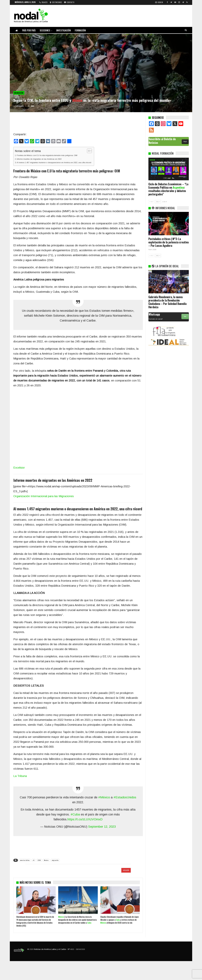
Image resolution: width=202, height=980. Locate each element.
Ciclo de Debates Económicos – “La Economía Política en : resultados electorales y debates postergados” (168, 189)
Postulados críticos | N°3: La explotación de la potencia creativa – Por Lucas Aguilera (169, 242)
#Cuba (75, 814)
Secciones (45, 30)
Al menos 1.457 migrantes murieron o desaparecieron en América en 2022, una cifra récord (54, 163)
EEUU (39, 860)
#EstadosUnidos (125, 797)
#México (104, 797)
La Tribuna (20, 776)
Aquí (185, 141)
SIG (158, 202)
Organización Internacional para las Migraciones (44, 496)
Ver (185, 316)
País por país (29, 30)
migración (55, 860)
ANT (151, 202)
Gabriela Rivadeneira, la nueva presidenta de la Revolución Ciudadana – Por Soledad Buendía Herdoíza (167, 302)
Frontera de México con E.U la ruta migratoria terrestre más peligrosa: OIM (47, 155)
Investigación (63, 30)
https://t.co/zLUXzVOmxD (85, 819)
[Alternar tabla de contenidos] (88, 151)
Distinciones (56, 2)
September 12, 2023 (102, 827)
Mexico (46, 860)
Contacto (69, 2)
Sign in (159, 2)
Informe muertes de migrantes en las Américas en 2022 (39, 159)
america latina (25, 860)
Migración (19, 93)
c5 (34, 860)
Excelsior (19, 468)
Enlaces (43, 2)
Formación (80, 30)
